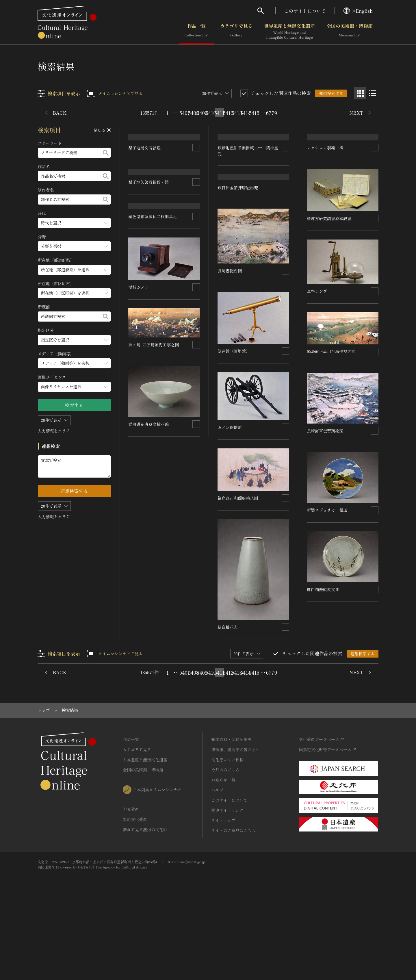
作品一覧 (197, 31)
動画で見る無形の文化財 (145, 905)
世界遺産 (131, 885)
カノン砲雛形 (230, 504)
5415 (254, 113)
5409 (202, 113)
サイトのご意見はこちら (233, 906)
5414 (246, 113)
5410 (211, 113)
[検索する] (106, 153)
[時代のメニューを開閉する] (74, 223)
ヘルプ (217, 866)
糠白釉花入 (228, 703)
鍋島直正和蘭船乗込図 (238, 574)
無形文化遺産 (135, 895)
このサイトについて (305, 11)
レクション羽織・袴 (325, 211)
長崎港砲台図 (230, 347)
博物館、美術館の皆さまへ (235, 825)
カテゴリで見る (236, 31)
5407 (185, 113)
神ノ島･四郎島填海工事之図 (154, 511)
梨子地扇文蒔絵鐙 (145, 184)
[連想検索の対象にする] (196, 184)
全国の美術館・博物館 (350, 31)
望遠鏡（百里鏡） (234, 427)
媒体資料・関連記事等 (231, 815)
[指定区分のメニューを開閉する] (74, 340)
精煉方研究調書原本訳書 (329, 282)
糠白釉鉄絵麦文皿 (323, 653)
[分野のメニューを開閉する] (74, 246)
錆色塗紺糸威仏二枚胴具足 (153, 383)
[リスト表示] (372, 93)
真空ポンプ (317, 354)
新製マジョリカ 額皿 (327, 573)
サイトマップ (223, 896)
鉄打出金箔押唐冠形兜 (238, 264)
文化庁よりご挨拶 (227, 836)
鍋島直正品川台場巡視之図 (331, 415)
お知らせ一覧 (223, 856)
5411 (220, 113)
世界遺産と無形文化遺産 (289, 31)
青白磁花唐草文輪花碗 (149, 591)
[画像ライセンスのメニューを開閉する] (74, 387)
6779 (272, 113)
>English (358, 11)
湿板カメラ (139, 454)
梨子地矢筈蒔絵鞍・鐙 (149, 255)
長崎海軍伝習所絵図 (325, 494)
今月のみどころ (225, 846)
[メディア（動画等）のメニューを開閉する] (74, 363)
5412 (228, 113)
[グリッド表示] (360, 93)
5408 (194, 113)
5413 (237, 113)
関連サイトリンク (227, 886)
